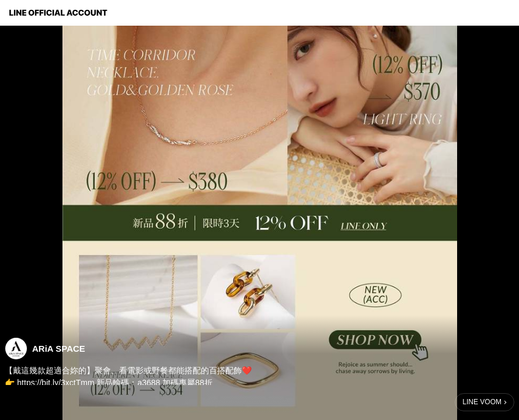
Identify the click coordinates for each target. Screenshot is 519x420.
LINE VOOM (482, 402)
